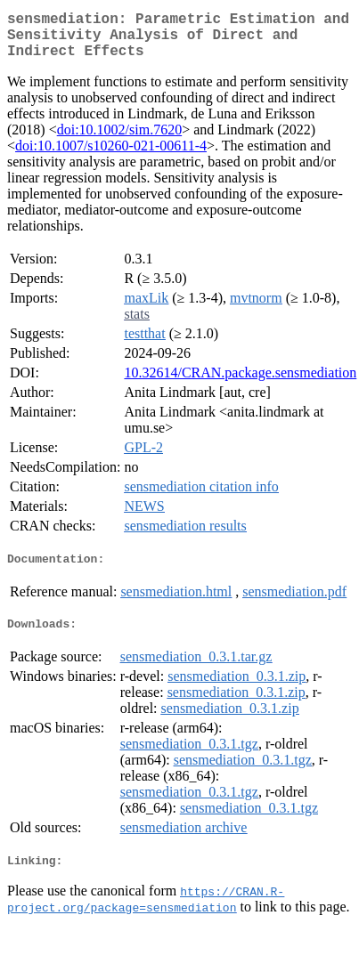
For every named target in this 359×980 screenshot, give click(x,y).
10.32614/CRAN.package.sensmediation (240, 383)
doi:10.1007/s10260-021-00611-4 (111, 156)
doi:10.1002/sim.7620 (119, 140)
